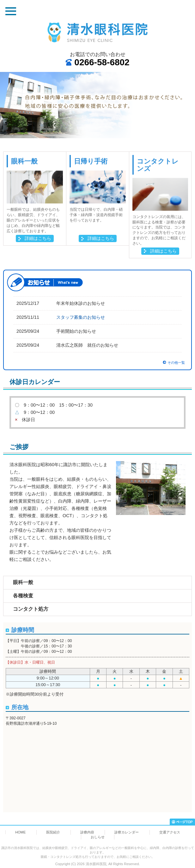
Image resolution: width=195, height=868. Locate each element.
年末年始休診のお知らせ (81, 303)
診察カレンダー (127, 832)
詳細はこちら (38, 238)
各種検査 (23, 596)
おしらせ (98, 837)
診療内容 (87, 832)
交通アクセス (170, 832)
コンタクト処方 (31, 609)
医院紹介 (53, 832)
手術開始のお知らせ (76, 331)
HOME (20, 832)
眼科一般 (23, 582)
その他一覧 (176, 363)
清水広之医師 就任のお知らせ (87, 345)
